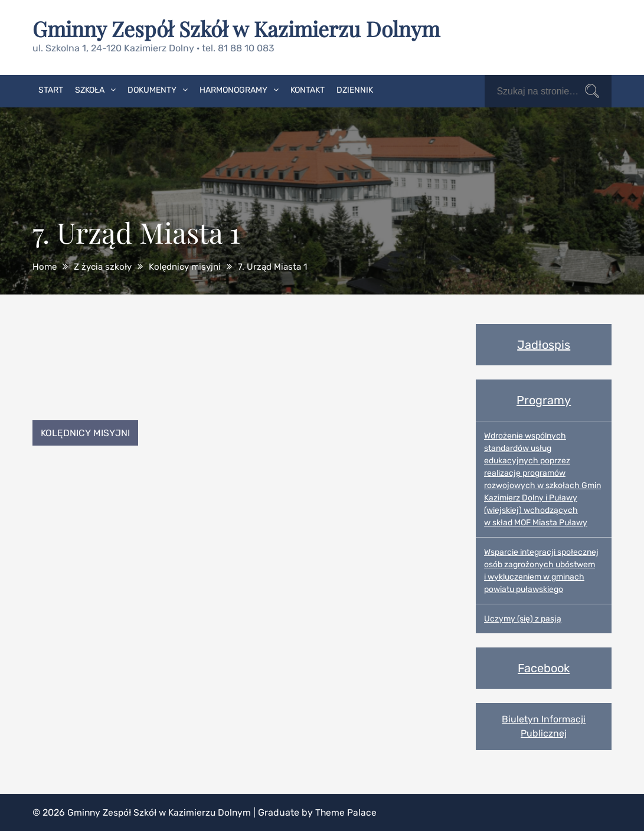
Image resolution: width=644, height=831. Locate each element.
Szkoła (90, 89)
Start (51, 89)
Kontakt (308, 89)
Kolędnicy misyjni (86, 432)
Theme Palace (351, 812)
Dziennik (355, 89)
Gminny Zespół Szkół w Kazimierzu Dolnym (240, 28)
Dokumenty (152, 89)
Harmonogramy (233, 89)
